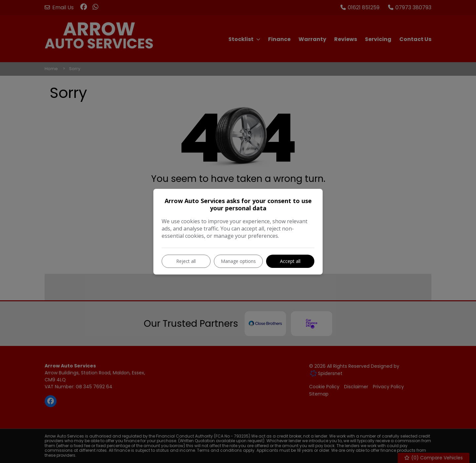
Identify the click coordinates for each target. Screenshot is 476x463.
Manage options (238, 261)
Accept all (290, 261)
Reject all (186, 261)
